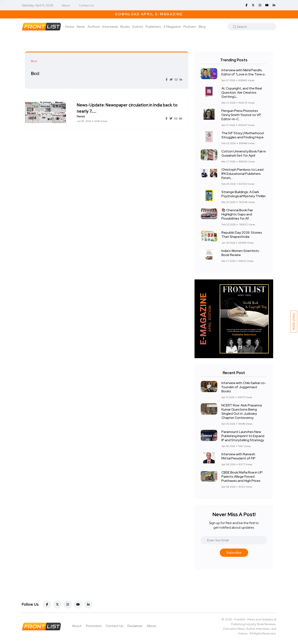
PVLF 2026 (294, 321)
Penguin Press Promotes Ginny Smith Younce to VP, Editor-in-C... (241, 115)
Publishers (153, 27)
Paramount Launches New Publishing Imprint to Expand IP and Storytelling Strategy (243, 436)
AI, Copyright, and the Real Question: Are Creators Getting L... (242, 92)
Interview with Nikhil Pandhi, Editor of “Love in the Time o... (244, 72)
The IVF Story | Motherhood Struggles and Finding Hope (243, 135)
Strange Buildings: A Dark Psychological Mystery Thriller (244, 194)
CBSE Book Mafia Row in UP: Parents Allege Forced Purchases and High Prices (242, 477)
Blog (202, 27)
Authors (94, 27)
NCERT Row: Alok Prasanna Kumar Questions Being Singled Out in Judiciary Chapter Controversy (242, 411)
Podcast (190, 27)
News (81, 27)
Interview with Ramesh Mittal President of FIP (238, 456)
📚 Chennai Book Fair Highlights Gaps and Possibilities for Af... (237, 214)
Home (70, 27)
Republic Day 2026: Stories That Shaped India (242, 235)
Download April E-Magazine (149, 14)
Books (125, 27)
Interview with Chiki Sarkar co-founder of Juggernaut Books (244, 387)
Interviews (110, 27)
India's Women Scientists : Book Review (241, 253)
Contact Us (86, 5)
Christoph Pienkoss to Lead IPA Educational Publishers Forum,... (242, 174)
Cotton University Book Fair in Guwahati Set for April (244, 153)
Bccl (35, 74)
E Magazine (172, 27)
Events (138, 27)
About (66, 5)
